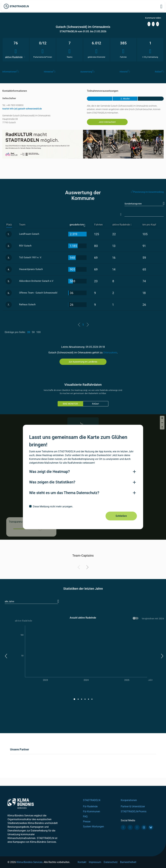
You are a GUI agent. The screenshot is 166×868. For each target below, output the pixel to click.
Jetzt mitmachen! (107, 122)
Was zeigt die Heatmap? (49, 472)
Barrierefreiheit (128, 862)
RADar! (96, 404)
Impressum (95, 862)
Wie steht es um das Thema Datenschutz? (64, 493)
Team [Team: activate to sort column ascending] (22, 225)
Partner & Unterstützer (133, 806)
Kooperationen (129, 800)
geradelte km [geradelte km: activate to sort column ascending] (77, 225)
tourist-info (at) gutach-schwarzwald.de (22, 109)
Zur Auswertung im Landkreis (83, 362)
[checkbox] (83, 506)
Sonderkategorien (133, 204)
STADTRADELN (92, 800)
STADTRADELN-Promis (134, 811)
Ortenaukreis (110, 353)
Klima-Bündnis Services (29, 862)
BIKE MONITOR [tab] (70, 404)
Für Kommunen (92, 811)
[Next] (87, 568)
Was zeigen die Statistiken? (52, 482)
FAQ (85, 816)
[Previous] (79, 568)
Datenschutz (111, 862)
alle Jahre (9, 601)
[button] (6, 656)
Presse (87, 822)
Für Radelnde (90, 806)
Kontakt (82, 862)
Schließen (121, 516)
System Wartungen (93, 827)
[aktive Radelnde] (125, 225)
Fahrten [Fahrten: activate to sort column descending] (99, 225)
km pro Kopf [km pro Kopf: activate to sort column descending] (149, 225)
